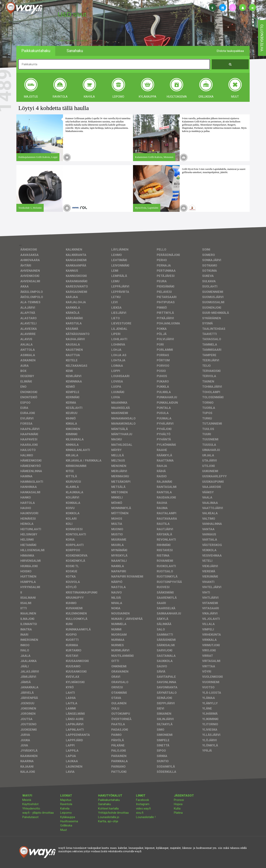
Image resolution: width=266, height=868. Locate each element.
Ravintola (66, 804)
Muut (64, 830)
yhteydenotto (262, 38)
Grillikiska (66, 825)
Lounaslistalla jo (109, 817)
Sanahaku (104, 804)
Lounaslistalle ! (146, 817)
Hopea (178, 804)
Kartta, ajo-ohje (108, 821)
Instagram (143, 804)
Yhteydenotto (31, 809)
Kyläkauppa (68, 817)
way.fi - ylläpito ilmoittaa (38, 813)
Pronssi (179, 800)
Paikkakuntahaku (109, 800)
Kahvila (65, 809)
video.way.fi (143, 809)
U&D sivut (72, 14)
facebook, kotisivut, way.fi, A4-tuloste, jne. (72, 41)
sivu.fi (140, 813)
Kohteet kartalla (108, 809)
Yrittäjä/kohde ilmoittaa (113, 813)
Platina (178, 813)
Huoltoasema (69, 821)
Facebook (142, 800)
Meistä (27, 800)
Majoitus (66, 800)
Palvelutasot (30, 817)
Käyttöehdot (30, 804)
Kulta (177, 809)
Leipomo (66, 813)
